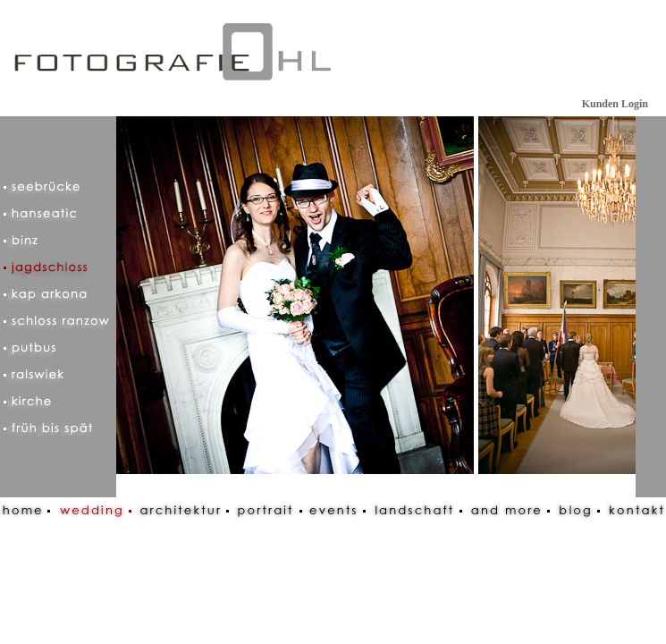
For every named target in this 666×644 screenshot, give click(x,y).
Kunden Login (615, 104)
